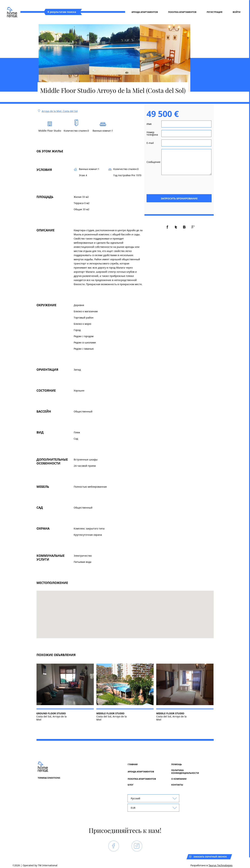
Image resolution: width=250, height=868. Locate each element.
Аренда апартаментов (145, 12)
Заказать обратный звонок (210, 857)
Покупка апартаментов (182, 12)
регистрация (215, 12)
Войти (237, 12)
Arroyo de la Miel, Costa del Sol (60, 111)
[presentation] (185, 184)
